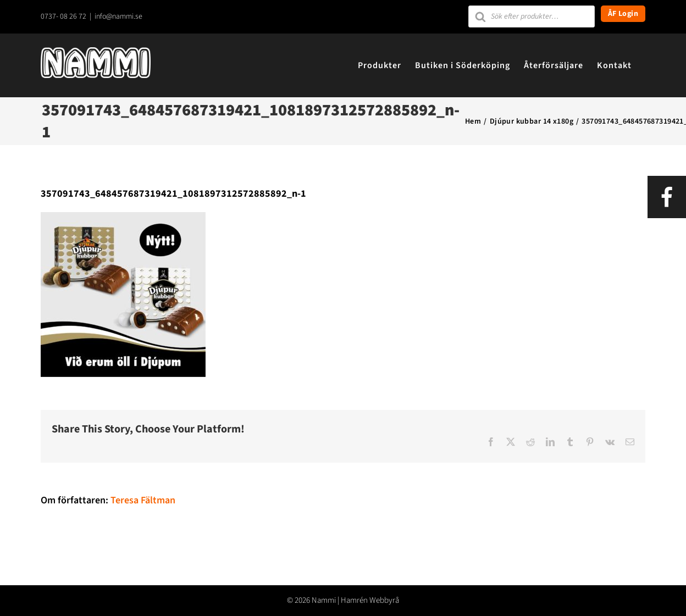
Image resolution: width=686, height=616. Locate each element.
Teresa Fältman (143, 500)
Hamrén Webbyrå (370, 600)
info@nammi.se (118, 16)
